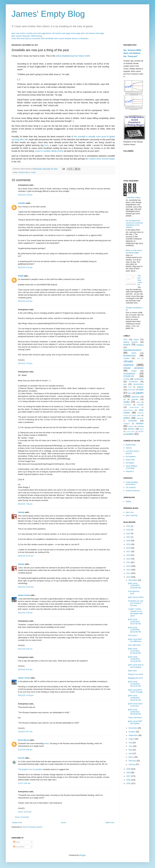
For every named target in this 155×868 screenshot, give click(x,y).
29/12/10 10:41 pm (26, 556)
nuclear (140, 405)
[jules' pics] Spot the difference (135, 640)
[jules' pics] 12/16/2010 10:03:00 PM (134, 659)
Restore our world (135, 674)
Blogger (82, 855)
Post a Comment (22, 817)
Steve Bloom (24, 740)
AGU (125, 339)
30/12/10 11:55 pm (26, 695)
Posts (17, 842)
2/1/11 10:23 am (25, 812)
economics (133, 382)
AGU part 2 (133, 635)
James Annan (24, 595)
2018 (129, 548)
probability (133, 421)
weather (130, 434)
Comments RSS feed (40, 38)
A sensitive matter (133, 197)
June (131, 746)
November (133, 728)
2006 (129, 780)
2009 (129, 769)
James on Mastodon (80, 38)
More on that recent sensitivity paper (134, 251)
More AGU (132, 671)
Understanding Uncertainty (132, 483)
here (46, 145)
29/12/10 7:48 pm (25, 504)
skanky (21, 512)
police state (136, 415)
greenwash (131, 390)
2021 (129, 537)
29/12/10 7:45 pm (25, 363)
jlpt (125, 399)
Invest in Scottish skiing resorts (49, 151)
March (131, 757)
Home (64, 823)
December (133, 580)
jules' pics (130, 512)
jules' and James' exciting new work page (29, 33)
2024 (129, 526)
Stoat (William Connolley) (131, 467)
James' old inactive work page (58, 33)
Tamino (129, 448)
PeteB (21, 276)
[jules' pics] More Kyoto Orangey (135, 691)
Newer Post (17, 823)
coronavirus (129, 374)
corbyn (134, 371)
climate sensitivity (133, 368)
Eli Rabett (130, 463)
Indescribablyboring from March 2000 (73, 56)
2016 (129, 555)
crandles (22, 203)
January (132, 764)
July (131, 743)
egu (125, 384)
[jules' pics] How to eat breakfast (136, 666)
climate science (24, 172)
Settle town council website (60, 38)
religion (131, 426)
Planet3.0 (130, 471)
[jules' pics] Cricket (136, 597)
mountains (127, 405)
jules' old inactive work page (92, 33)
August (132, 739)
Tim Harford (131, 487)
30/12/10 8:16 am (25, 670)
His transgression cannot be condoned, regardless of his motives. (134, 224)
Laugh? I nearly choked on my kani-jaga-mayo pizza (135, 612)
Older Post (110, 823)
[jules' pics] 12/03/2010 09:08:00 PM (134, 712)
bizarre (127, 345)
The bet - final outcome (140, 280)
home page (76, 33)
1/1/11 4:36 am (24, 783)
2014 (129, 562)
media (33, 172)
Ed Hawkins (131, 456)
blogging (140, 345)
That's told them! (135, 718)
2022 (129, 533)
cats (138, 358)
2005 (129, 783)
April (131, 753)
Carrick (21, 758)
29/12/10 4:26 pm (25, 301)
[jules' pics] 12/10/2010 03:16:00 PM (134, 684)
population (140, 418)
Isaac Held (130, 460)
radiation (127, 424)
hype (141, 389)
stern (142, 429)
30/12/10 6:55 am (25, 649)
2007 (129, 776)
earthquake (139, 379)
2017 (129, 551)
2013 (129, 566)
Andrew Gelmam (133, 491)
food (130, 387)
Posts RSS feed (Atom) (21, 38)
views (47, 743)
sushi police (131, 432)
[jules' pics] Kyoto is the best (135, 705)
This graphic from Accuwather (30, 769)
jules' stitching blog (34, 36)
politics (127, 418)
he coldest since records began (101, 159)
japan (140, 393)
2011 (129, 573)
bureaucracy (130, 355)
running (140, 426)
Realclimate (131, 445)
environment (138, 384)
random (140, 423)
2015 (129, 559)
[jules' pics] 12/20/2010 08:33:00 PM (134, 630)
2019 (129, 544)
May (131, 750)
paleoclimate (128, 410)
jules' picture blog (19, 36)
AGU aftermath (134, 645)
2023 (129, 530)
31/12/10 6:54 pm (25, 750)
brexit (134, 353)
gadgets (140, 387)
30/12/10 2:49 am (25, 613)
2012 (129, 570)
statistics (131, 429)
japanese (135, 397)
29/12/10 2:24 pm (25, 195)
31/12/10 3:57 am (25, 732)
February (133, 761)
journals (135, 399)
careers (127, 358)
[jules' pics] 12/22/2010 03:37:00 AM (134, 621)
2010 (129, 577)
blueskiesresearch (132, 350)
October (132, 732)
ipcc (130, 393)
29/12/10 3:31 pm (25, 267)
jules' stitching (132, 515)
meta (138, 402)
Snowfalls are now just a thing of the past (136, 603)
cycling (126, 379)
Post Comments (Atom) (33, 827)
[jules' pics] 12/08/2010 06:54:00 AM (134, 698)
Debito (128, 501)
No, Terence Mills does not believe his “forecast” (132, 53)
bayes (136, 339)
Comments (19, 847)
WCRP (141, 431)
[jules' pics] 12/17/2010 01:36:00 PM (134, 651)
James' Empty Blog (48, 14)
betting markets (131, 342)
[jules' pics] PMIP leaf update (135, 722)
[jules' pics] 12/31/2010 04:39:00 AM (134, 585)
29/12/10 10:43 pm (26, 587)
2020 (129, 541)
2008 (129, 773)
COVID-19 (129, 376)
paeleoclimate (134, 407)
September (133, 735)
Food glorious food (134, 592)
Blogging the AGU (135, 678)
